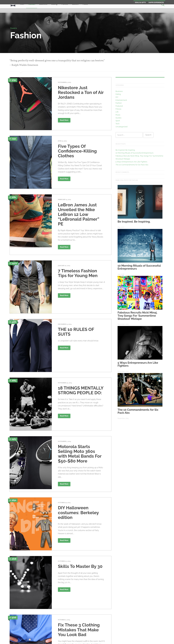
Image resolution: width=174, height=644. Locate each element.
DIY (117, 97)
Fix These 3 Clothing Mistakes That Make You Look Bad (79, 578)
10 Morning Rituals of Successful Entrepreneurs (135, 153)
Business (119, 91)
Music (118, 115)
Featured (119, 106)
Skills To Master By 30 (80, 526)
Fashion (119, 103)
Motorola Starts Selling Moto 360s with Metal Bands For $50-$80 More (80, 416)
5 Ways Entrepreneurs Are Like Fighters (131, 162)
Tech (118, 124)
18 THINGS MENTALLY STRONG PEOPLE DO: (81, 359)
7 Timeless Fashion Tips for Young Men (78, 269)
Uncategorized (121, 127)
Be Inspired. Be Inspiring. (125, 150)
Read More (64, 120)
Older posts (22, 620)
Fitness (118, 109)
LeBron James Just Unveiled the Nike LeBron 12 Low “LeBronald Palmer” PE (79, 210)
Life (117, 112)
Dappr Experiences (156, 3)
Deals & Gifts (140, 3)
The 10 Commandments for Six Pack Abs (132, 165)
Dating (118, 94)
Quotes (118, 118)
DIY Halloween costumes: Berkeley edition (78, 475)
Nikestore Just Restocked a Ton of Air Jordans (81, 92)
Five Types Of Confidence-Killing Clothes (77, 149)
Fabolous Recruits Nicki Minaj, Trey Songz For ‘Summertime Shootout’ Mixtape (137, 316)
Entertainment (121, 100)
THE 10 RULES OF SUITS (76, 317)
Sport (118, 121)
